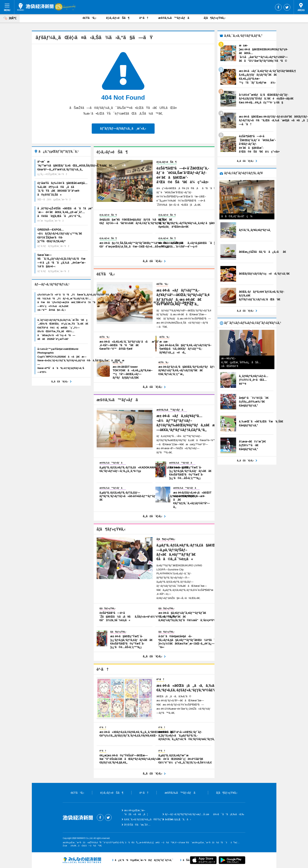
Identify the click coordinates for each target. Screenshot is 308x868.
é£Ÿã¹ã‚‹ (90, 18)
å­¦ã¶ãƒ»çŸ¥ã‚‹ (214, 18)
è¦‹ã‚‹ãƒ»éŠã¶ (118, 18)
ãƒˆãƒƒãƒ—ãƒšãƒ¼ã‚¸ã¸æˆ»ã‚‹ (123, 128)
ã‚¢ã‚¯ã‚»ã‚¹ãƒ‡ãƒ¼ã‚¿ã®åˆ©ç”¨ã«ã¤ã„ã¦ (152, 819)
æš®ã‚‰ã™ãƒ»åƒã (176, 18)
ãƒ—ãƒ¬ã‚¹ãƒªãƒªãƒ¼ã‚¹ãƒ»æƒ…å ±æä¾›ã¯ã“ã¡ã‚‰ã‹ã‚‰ (205, 814)
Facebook (278, 7)
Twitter (287, 7)
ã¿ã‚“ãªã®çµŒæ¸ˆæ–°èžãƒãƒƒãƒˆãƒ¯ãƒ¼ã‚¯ (82, 860)
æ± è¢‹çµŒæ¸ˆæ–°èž (35, 7)
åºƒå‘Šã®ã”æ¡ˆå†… (137, 825)
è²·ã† (144, 18)
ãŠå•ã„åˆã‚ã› (178, 819)
